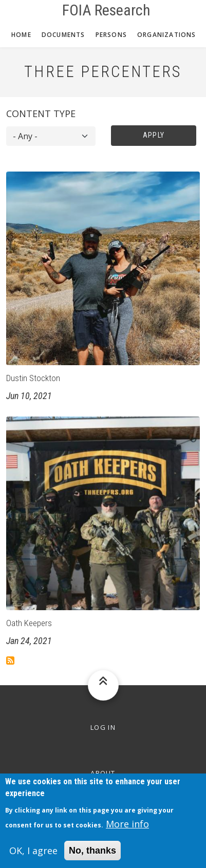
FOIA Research (106, 10)
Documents (63, 35)
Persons (111, 35)
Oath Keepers (29, 623)
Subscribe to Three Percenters (10, 661)
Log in (103, 727)
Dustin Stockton (33, 378)
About (103, 773)
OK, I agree (33, 857)
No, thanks (92, 857)
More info (127, 830)
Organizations (167, 35)
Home (21, 35)
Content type (41, 114)
